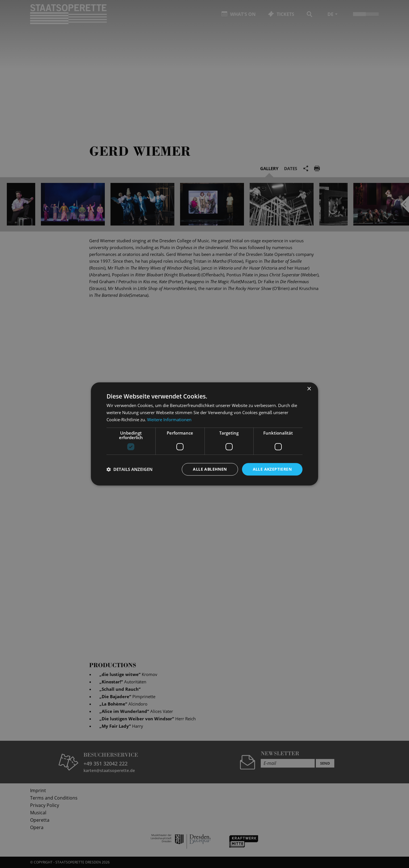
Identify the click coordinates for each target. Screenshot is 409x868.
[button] (130, 469)
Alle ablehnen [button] (210, 469)
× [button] (309, 389)
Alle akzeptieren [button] (272, 469)
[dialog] (204, 434)
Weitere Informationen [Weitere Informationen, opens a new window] (169, 420)
